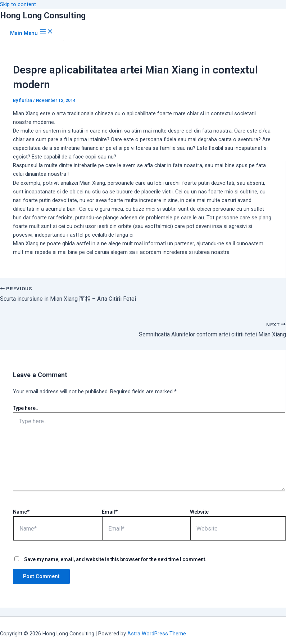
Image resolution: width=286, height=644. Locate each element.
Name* (21, 512)
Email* (110, 512)
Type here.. (26, 408)
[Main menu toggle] (32, 32)
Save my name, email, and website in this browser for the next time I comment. (115, 559)
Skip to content (18, 4)
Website (199, 512)
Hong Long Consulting (43, 15)
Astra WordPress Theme (157, 634)
